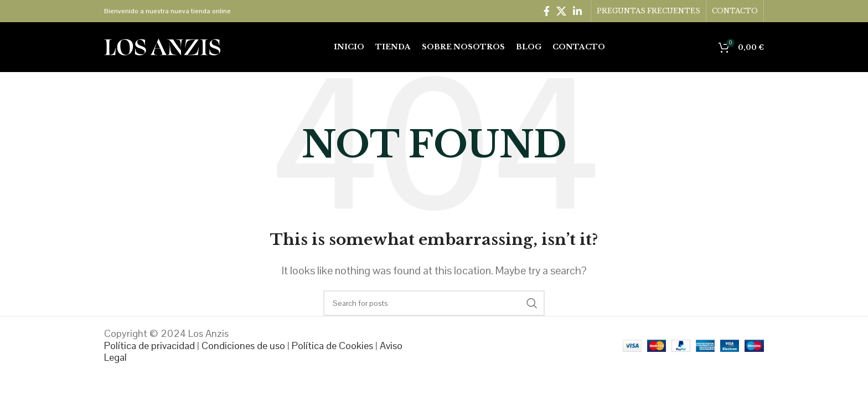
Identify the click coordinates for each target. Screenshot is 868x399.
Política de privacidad (149, 346)
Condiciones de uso (243, 346)
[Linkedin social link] (577, 11)
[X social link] (561, 11)
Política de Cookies (332, 346)
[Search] (434, 303)
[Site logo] (162, 46)
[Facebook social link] (547, 11)
